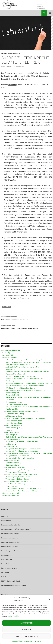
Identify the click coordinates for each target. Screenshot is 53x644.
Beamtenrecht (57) (10, 357)
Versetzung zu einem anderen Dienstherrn (21, 474)
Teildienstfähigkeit (12, 460)
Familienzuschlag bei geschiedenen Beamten (22, 411)
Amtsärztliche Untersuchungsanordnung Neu (22, 367)
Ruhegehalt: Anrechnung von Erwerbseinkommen (26, 327)
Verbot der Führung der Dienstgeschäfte (21, 470)
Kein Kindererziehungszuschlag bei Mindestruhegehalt (26, 418)
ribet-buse (20, 67)
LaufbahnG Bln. (7, 559)
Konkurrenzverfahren (14, 421)
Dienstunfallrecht (12, 395)
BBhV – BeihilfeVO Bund (10, 581)
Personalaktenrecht (13, 439)
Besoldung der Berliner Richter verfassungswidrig (24, 379)
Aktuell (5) (7, 353)
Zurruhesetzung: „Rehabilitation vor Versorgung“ (24, 488)
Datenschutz (28, 641)
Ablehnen (26, 630)
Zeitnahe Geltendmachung (15, 484)
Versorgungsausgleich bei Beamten (19, 477)
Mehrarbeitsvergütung (14, 428)
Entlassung (10, 400)
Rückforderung (11, 446)
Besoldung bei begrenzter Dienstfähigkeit (21, 376)
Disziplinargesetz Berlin (10, 551)
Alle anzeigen (6, 351)
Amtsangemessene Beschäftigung (18, 364)
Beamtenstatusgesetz (9, 568)
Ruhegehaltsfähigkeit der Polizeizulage (20, 458)
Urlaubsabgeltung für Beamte (16, 467)
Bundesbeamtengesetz (9, 538)
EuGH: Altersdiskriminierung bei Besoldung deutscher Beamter (29, 407)
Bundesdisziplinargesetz (10, 546)
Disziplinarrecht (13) (11, 493)
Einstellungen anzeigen (27, 636)
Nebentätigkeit (11, 435)
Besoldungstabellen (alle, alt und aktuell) (16, 529)
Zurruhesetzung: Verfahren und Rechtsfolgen (22, 491)
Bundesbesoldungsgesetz (10, 542)
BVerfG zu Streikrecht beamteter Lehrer (20, 388)
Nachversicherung (12, 432)
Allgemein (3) (8, 355)
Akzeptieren (27, 623)
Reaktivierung (11, 444)
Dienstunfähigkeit (12, 393)
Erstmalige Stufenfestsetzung (16, 404)
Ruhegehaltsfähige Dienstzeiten (17, 456)
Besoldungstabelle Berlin (10, 525)
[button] (49, 599)
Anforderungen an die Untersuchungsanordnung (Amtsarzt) (28, 372)
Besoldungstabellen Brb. (10, 533)
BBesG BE (5, 516)
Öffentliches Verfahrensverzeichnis (26, 318)
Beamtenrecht (14, 54)
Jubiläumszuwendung (14, 416)
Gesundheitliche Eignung (15, 414)
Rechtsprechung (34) (11, 495)
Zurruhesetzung (11, 486)
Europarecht (6, 555)
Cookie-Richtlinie (13, 616)
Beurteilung (10, 381)
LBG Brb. (5, 577)
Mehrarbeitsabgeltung (14, 423)
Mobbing (9, 430)
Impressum (37, 641)
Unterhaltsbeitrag (12, 465)
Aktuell (4, 54)
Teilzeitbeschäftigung (13, 463)
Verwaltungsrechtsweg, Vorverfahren (19, 481)
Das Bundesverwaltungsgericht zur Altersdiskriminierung (27, 390)
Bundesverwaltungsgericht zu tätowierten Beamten (25, 385)
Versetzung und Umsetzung (16, 472)
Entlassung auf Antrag (14, 402)
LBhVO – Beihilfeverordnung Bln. (14, 585)
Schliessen (16, 351)
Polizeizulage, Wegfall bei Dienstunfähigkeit (22, 442)
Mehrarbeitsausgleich (14, 425)
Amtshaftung (10, 369)
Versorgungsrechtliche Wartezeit (18, 479)
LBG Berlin (5, 572)
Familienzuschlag (12, 409)
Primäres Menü (50, 13)
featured (7, 307)
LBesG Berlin (6, 520)
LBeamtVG (5, 564)
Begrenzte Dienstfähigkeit (15, 374)
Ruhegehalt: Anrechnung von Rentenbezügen (22, 451)
